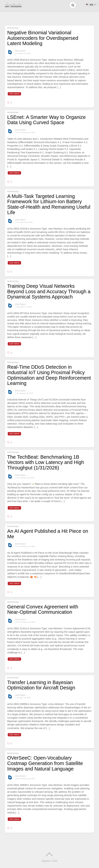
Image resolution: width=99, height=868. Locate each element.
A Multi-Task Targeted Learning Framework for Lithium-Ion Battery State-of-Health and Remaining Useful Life (49, 204)
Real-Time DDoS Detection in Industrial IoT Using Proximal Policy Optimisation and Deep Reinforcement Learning (49, 375)
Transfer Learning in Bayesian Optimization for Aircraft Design (41, 685)
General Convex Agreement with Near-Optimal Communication (43, 609)
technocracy (13, 28)
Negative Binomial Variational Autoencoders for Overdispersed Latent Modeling (43, 38)
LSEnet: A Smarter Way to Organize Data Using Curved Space (46, 120)
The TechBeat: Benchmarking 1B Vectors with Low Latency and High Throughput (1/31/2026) (46, 462)
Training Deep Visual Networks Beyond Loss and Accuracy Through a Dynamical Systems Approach (49, 291)
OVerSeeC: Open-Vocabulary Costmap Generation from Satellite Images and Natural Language (45, 763)
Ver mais (14, 94)
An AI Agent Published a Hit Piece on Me (48, 534)
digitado (21, 51)
